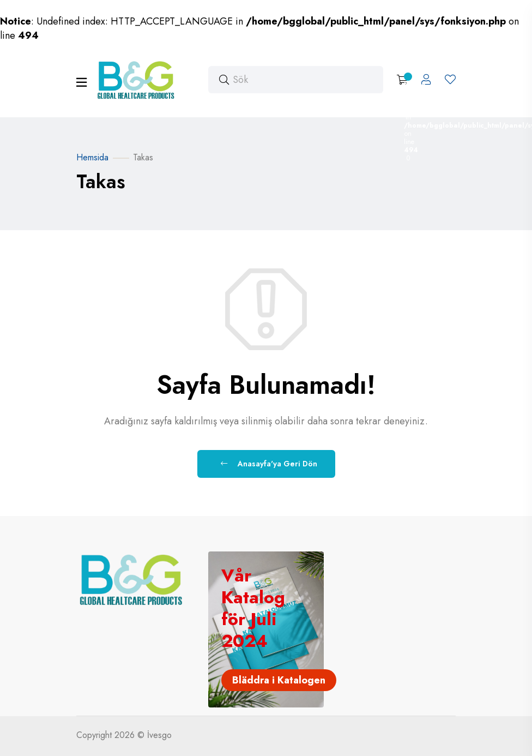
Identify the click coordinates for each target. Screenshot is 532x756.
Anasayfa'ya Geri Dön (269, 464)
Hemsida (92, 157)
